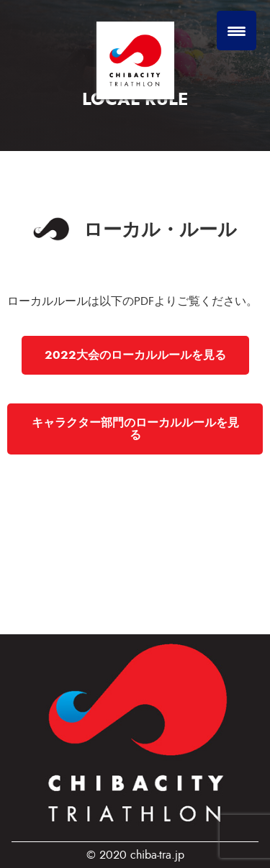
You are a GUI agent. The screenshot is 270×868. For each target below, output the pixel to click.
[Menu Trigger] (237, 31)
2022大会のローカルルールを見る (135, 355)
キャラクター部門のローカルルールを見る (135, 429)
